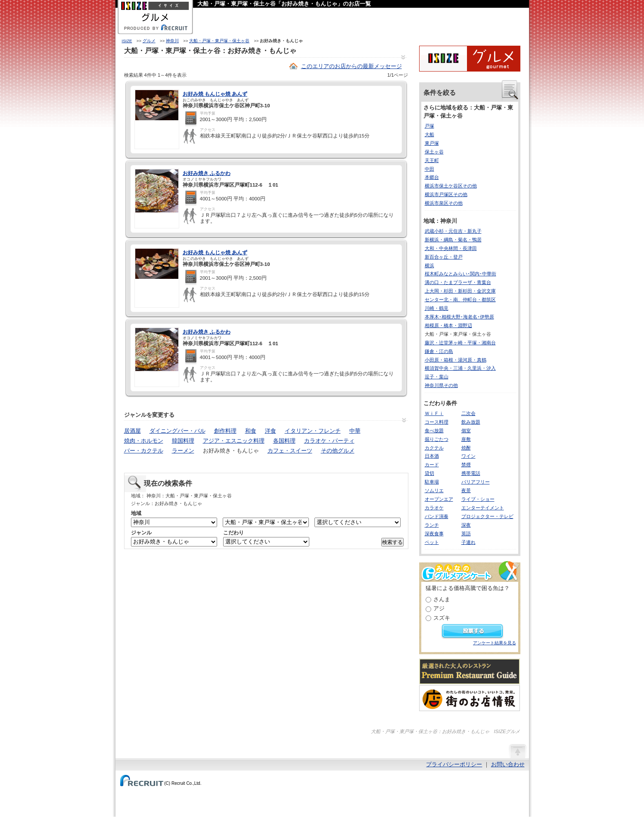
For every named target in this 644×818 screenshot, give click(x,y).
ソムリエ (434, 490)
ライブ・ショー (478, 499)
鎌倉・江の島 (439, 351)
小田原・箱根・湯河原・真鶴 (456, 360)
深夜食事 (434, 534)
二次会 (468, 413)
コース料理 (437, 422)
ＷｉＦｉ (434, 413)
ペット (432, 542)
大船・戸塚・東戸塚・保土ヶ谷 (219, 41)
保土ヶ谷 (434, 152)
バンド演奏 (437, 516)
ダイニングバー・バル (177, 431)
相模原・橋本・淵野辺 (448, 325)
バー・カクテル (144, 451)
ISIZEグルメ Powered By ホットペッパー (470, 59)
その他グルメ (338, 451)
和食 (251, 431)
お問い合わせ (508, 764)
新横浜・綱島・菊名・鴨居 (453, 240)
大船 (429, 134)
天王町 (432, 160)
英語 (466, 534)
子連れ (468, 542)
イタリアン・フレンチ (313, 431)
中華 (355, 431)
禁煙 (466, 465)
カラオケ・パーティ (329, 441)
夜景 (466, 490)
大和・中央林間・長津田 (451, 248)
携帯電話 (471, 473)
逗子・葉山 (437, 377)
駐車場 (432, 482)
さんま (442, 599)
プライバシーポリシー (454, 764)
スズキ (442, 618)
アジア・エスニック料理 (234, 441)
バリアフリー (476, 482)
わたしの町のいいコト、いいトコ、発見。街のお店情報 (470, 698)
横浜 (429, 265)
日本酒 (432, 456)
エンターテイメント (483, 508)
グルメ (149, 41)
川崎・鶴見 (437, 308)
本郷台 (432, 177)
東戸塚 (432, 143)
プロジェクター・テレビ (487, 516)
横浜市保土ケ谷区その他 (451, 186)
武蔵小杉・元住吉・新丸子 (453, 231)
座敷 (466, 439)
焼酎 (466, 448)
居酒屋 (132, 431)
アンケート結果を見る (495, 643)
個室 (466, 431)
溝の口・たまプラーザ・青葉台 (458, 282)
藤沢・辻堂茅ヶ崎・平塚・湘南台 (460, 343)
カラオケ (434, 508)
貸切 (429, 473)
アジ (439, 608)
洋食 (271, 431)
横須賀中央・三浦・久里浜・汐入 (460, 368)
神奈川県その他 (441, 385)
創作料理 (225, 431)
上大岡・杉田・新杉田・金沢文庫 (460, 291)
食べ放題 (434, 431)
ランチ (432, 525)
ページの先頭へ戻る (517, 751)
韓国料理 (183, 441)
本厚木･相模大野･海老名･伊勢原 (459, 317)
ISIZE (127, 41)
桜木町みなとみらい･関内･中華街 (460, 274)
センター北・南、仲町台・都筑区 (460, 300)
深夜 (466, 525)
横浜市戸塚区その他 (446, 194)
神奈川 (172, 41)
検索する (392, 542)
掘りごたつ (437, 439)
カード (432, 465)
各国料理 (284, 441)
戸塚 (429, 126)
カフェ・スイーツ (290, 451)
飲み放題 (471, 422)
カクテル (434, 448)
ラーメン (183, 451)
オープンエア (439, 499)
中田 (429, 169)
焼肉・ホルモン (144, 441)
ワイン (468, 456)
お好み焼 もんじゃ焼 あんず (215, 94)
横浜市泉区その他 (444, 203)
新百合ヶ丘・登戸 (444, 257)
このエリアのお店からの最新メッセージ (352, 66)
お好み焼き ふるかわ (207, 173)
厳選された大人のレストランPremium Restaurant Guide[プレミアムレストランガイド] (470, 671)
